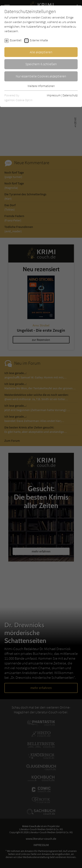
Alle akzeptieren (41, 52)
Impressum (54, 95)
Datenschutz (70, 95)
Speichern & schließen (41, 64)
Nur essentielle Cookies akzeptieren (41, 76)
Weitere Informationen (41, 86)
